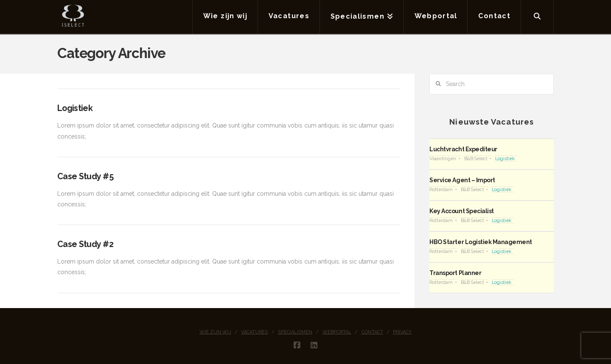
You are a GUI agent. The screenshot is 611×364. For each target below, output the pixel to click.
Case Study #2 (85, 244)
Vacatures (254, 332)
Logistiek (75, 108)
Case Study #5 (85, 176)
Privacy (402, 332)
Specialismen (295, 332)
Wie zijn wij (215, 332)
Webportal (337, 332)
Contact (372, 332)
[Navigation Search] (537, 17)
